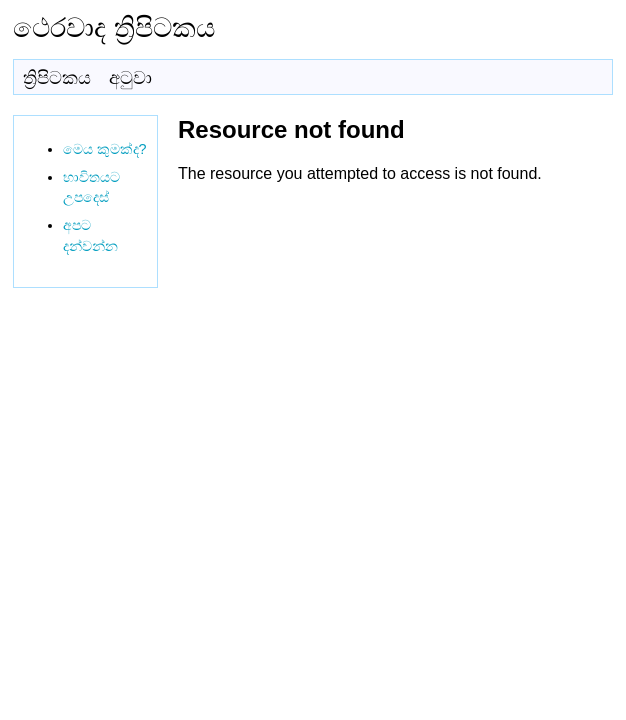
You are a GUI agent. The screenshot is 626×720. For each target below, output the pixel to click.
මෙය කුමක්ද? (105, 149)
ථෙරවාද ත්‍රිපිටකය (114, 27)
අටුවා (130, 78)
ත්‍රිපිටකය (57, 78)
